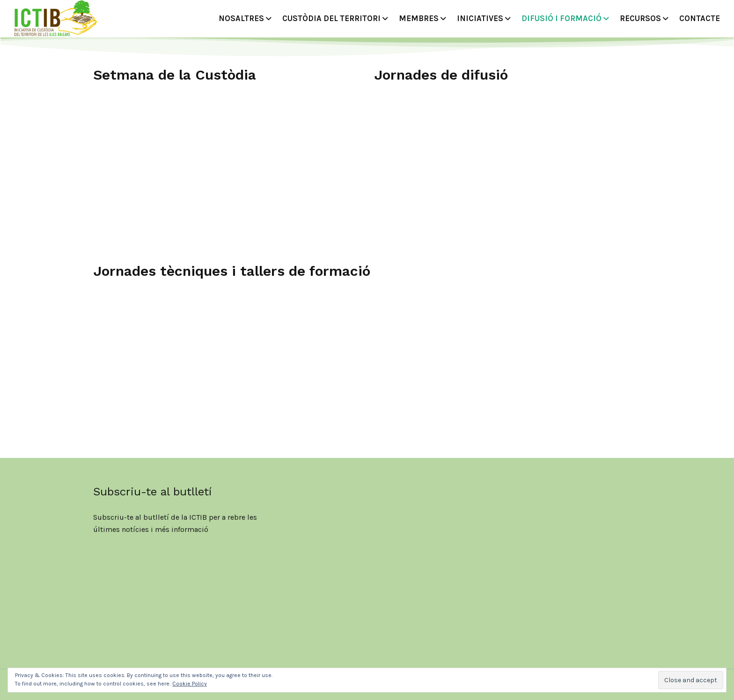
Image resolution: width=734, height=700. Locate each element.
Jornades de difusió (441, 75)
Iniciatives (480, 18)
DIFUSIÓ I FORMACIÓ (562, 18)
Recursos (640, 18)
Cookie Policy (190, 684)
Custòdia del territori (331, 18)
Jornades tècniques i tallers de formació (232, 271)
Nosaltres (241, 18)
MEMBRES (419, 18)
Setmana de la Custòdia (175, 75)
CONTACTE (700, 18)
